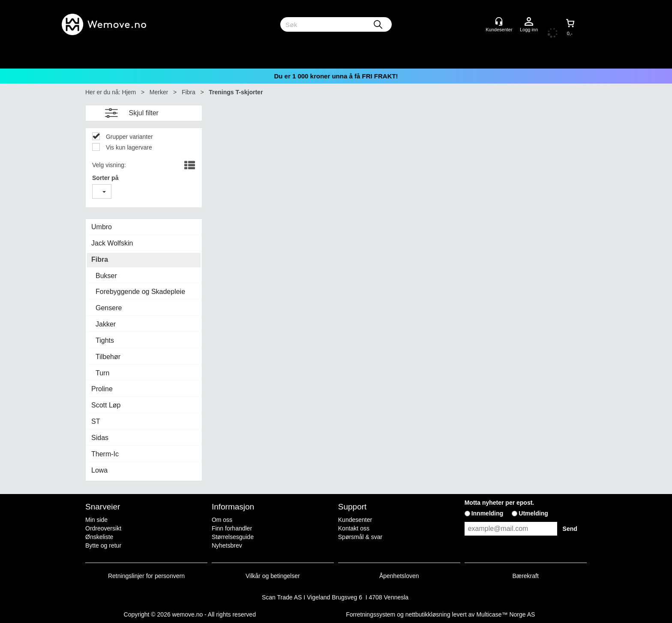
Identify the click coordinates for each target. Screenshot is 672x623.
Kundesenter (355, 520)
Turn (102, 373)
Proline (102, 389)
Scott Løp (106, 405)
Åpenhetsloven (399, 576)
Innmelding (487, 513)
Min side (96, 520)
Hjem (129, 92)
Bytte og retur (103, 545)
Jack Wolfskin (112, 243)
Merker (159, 92)
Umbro (102, 227)
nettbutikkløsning (428, 614)
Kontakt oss (354, 528)
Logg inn (529, 22)
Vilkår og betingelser (273, 576)
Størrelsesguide (233, 537)
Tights (105, 340)
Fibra (189, 92)
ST (96, 421)
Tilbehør (108, 357)
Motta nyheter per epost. (499, 503)
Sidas (100, 438)
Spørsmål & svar (360, 537)
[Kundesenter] (499, 21)
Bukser (106, 276)
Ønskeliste (99, 537)
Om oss (222, 520)
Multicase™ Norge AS (505, 614)
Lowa (99, 470)
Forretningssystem (370, 614)
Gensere (109, 308)
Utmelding (533, 513)
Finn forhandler (232, 528)
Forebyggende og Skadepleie (140, 292)
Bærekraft (525, 576)
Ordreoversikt (103, 528)
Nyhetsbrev (227, 545)
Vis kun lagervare (128, 147)
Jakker (106, 324)
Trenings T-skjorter (236, 92)
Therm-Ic (105, 454)
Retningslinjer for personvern (146, 576)
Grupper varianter (129, 137)
